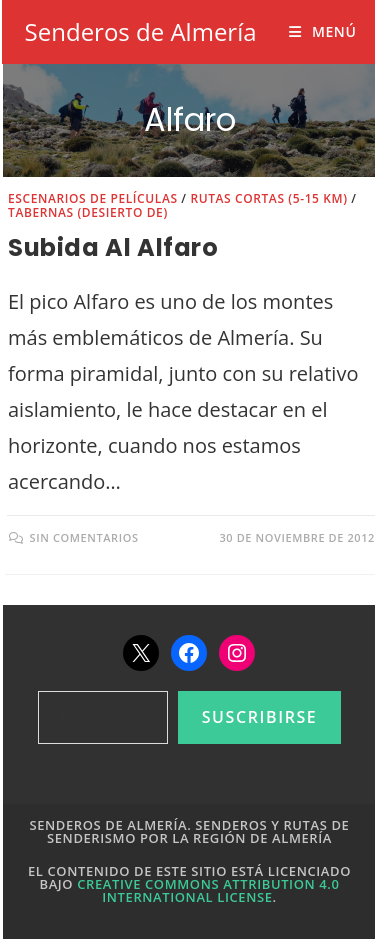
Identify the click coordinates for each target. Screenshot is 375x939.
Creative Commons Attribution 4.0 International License (208, 890)
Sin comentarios (84, 537)
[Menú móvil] (322, 31)
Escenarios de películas (93, 198)
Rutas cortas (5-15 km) (268, 198)
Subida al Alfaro (113, 247)
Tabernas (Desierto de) (88, 212)
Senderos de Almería (141, 31)
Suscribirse (260, 717)
